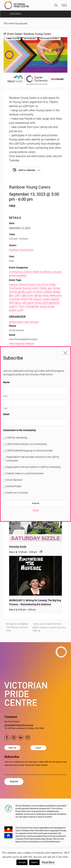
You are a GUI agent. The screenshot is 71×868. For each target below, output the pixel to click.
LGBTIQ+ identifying (17, 438)
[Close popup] (65, 352)
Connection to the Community (19, 430)
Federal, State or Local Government (25, 473)
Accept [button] (22, 862)
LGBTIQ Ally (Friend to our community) (26, 444)
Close (36, 510)
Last (5, 408)
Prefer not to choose (17, 493)
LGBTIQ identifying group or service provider (29, 450)
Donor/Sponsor (14, 480)
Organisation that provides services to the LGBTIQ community (33, 459)
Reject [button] (34, 862)
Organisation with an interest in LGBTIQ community (33, 467)
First (5, 396)
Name (6, 382)
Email (6, 414)
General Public (14, 486)
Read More (48, 862)
